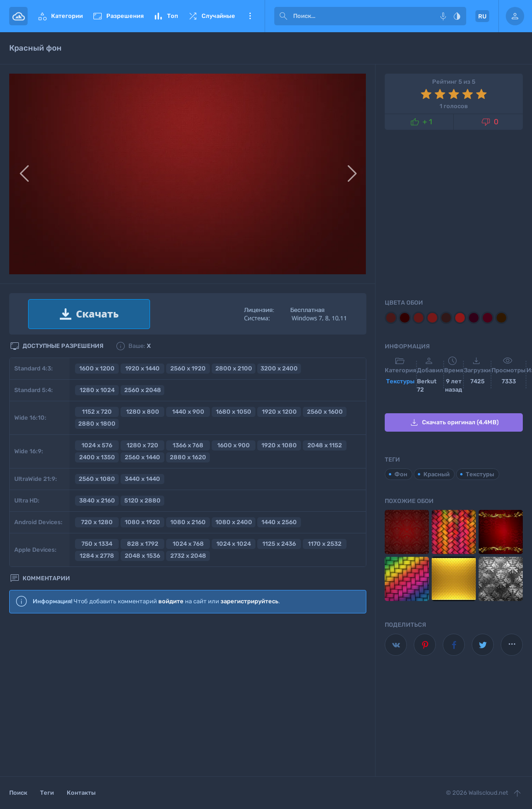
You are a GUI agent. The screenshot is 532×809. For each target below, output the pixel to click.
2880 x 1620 (188, 457)
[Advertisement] (188, 695)
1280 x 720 (142, 445)
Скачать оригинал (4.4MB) (454, 422)
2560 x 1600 (325, 412)
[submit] (283, 16)
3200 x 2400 (279, 368)
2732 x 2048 (188, 556)
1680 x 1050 (234, 412)
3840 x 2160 (97, 500)
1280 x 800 (143, 412)
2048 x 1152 (325, 445)
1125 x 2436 (279, 544)
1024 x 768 (188, 544)
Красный (437, 474)
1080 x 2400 (234, 522)
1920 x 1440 (142, 368)
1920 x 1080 (279, 445)
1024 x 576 (97, 445)
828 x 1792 (143, 544)
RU (482, 16)
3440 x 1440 (142, 479)
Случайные (211, 16)
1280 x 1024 (97, 390)
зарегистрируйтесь (249, 601)
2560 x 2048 (143, 390)
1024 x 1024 (234, 544)
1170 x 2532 (325, 544)
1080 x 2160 (188, 522)
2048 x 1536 (142, 556)
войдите (171, 601)
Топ (165, 16)
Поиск (18, 793)
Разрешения (118, 16)
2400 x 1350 (97, 457)
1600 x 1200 (97, 368)
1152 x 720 (97, 412)
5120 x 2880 (142, 500)
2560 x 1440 (142, 457)
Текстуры (400, 381)
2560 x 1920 (188, 368)
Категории (60, 16)
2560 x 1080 (97, 479)
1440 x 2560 (279, 522)
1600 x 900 (234, 445)
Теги (47, 793)
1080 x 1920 (142, 522)
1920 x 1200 (279, 412)
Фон (401, 474)
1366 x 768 (188, 445)
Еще (250, 16)
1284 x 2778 (97, 556)
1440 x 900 (188, 412)
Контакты (81, 793)
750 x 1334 (97, 544)
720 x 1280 (97, 522)
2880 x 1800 (97, 424)
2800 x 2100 (234, 368)
